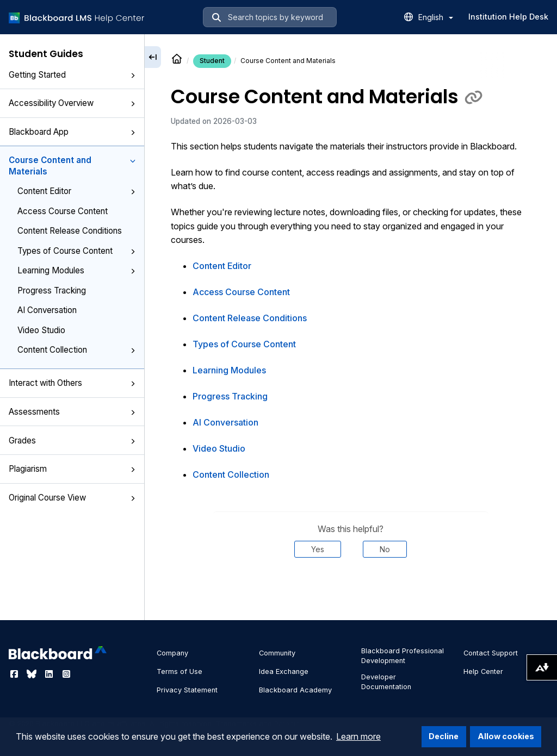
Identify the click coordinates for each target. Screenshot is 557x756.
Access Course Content (63, 211)
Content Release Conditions (70, 231)
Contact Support (491, 653)
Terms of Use (180, 671)
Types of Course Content (76, 251)
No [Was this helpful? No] (385, 549)
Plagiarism (72, 469)
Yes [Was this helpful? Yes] (318, 549)
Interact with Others (72, 383)
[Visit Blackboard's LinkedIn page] (50, 674)
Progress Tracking (52, 290)
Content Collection (76, 350)
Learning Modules (76, 270)
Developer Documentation (386, 682)
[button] (133, 76)
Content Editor (76, 191)
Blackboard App (72, 132)
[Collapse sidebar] (153, 57)
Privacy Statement (187, 690)
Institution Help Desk (508, 17)
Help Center (483, 671)
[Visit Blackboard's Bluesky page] (33, 674)
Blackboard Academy (295, 690)
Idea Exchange (284, 671)
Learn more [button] (358, 736)
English (436, 17)
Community (277, 653)
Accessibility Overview (72, 103)
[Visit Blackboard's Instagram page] (66, 674)
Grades (72, 441)
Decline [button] (444, 736)
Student (212, 61)
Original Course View (72, 498)
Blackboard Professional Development (403, 656)
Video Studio (41, 330)
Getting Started (72, 75)
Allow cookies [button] (506, 736)
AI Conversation (47, 310)
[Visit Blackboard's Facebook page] (15, 674)
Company (172, 653)
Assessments (72, 412)
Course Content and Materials (72, 166)
